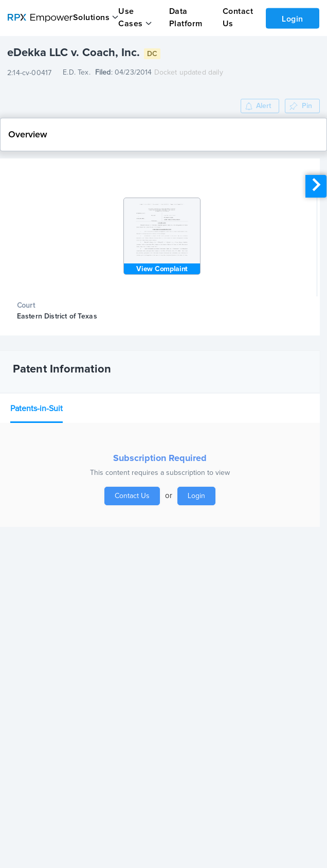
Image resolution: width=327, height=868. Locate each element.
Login (293, 19)
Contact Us (132, 496)
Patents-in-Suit (37, 409)
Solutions (92, 17)
